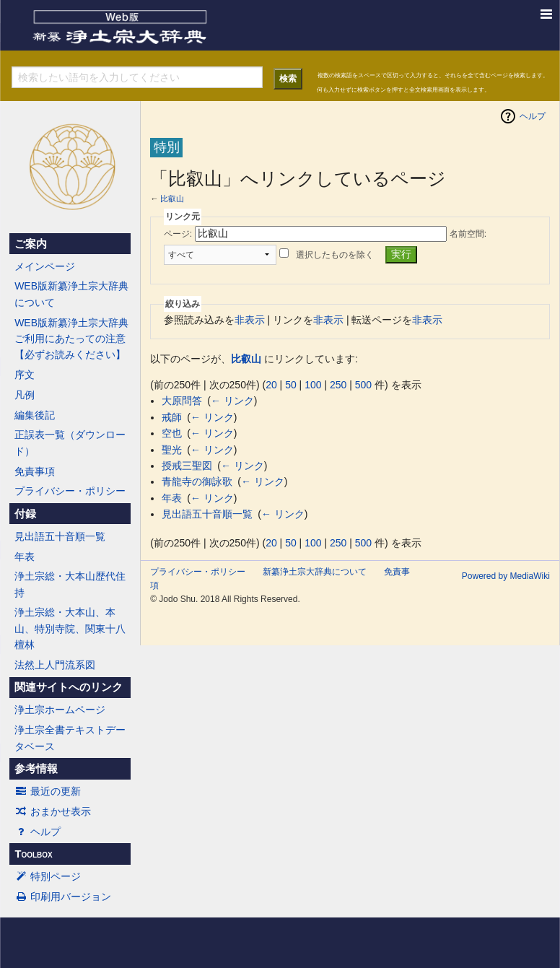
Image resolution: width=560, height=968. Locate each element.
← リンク (232, 401)
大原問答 (182, 401)
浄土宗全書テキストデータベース (70, 738)
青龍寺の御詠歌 (197, 481)
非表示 (250, 320)
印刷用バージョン (63, 897)
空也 (172, 433)
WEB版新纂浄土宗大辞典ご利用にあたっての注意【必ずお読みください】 (71, 339)
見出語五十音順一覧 (60, 536)
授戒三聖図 (187, 466)
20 (271, 385)
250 (338, 385)
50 (291, 385)
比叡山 (172, 199)
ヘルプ (38, 832)
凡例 (25, 395)
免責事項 (35, 471)
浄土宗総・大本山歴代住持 (70, 584)
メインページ (45, 266)
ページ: (178, 234)
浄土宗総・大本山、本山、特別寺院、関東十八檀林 (70, 628)
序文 (25, 375)
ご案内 (31, 244)
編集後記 (35, 415)
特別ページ (48, 876)
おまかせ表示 (53, 811)
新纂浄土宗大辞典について (315, 572)
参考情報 (36, 769)
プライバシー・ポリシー (70, 491)
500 (363, 385)
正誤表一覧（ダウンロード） (70, 442)
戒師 (172, 417)
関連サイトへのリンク (69, 687)
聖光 (172, 450)
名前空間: (468, 234)
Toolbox (33, 854)
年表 (25, 557)
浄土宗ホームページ (60, 710)
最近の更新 (48, 791)
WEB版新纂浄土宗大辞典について (71, 294)
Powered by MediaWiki (506, 576)
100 (313, 385)
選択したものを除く (335, 255)
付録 (25, 514)
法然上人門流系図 (55, 665)
